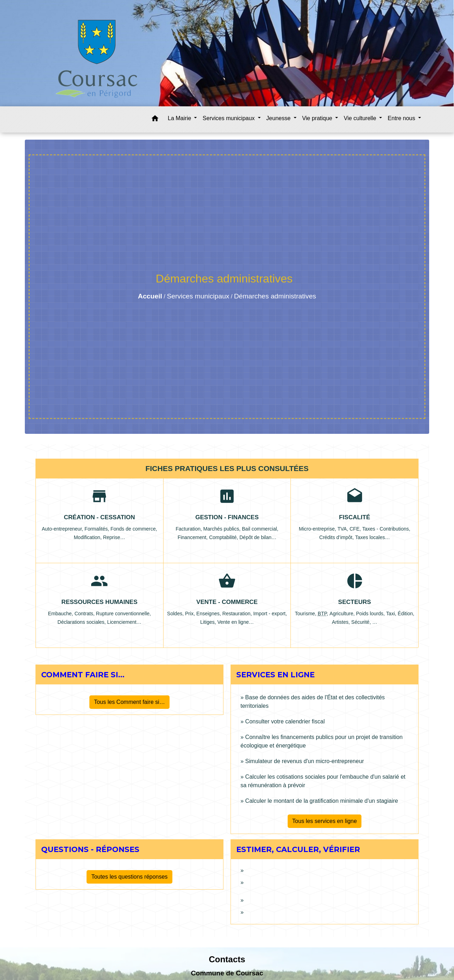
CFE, (356, 529)
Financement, (193, 537)
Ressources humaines (99, 602)
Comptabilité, (224, 537)
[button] (155, 120)
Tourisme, (306, 614)
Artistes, (342, 622)
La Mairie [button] (180, 118)
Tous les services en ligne (325, 821)
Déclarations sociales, (82, 622)
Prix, (191, 614)
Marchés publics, (223, 529)
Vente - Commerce (227, 602)
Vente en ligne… (236, 622)
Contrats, (85, 614)
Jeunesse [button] (279, 118)
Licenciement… (124, 622)
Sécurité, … (364, 622)
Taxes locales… (372, 537)
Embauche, (61, 614)
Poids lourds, (371, 614)
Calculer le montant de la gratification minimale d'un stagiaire (322, 801)
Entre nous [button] (402, 118)
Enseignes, (209, 614)
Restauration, (238, 614)
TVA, (344, 529)
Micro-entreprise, (318, 529)
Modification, (88, 537)
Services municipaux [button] (229, 118)
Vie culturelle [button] (361, 118)
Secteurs (355, 602)
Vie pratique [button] (318, 118)
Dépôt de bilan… (258, 537)
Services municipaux (198, 296)
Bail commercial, (260, 529)
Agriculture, (343, 614)
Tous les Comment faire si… (129, 702)
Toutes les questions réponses (129, 877)
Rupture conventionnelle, (124, 614)
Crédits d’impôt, (337, 537)
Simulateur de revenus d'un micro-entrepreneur (304, 761)
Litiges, (209, 622)
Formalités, (97, 529)
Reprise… (114, 537)
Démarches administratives (275, 296)
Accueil (150, 296)
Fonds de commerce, (134, 529)
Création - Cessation (99, 517)
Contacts (227, 959)
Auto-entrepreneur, (63, 529)
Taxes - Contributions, (386, 529)
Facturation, (189, 529)
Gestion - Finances (227, 517)
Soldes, (176, 614)
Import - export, (270, 614)
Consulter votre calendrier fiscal (285, 721)
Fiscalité (355, 517)
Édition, (406, 614)
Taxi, (392, 614)
